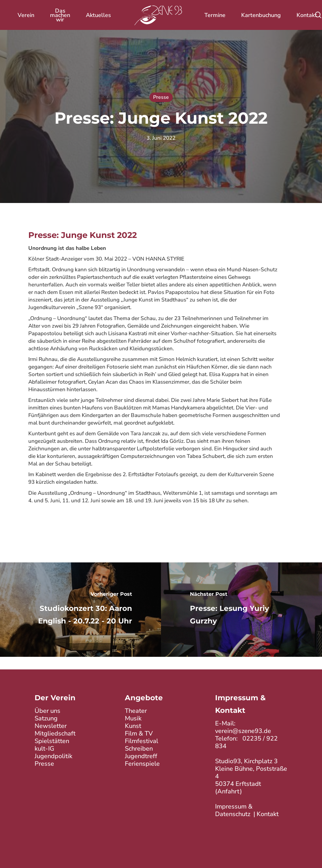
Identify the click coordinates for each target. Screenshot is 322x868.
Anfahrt (229, 791)
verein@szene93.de (243, 731)
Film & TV (139, 733)
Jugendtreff (141, 756)
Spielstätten (52, 741)
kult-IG (44, 749)
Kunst (133, 726)
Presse (161, 97)
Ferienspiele (142, 764)
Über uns (47, 711)
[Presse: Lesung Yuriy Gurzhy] (241, 610)
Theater (136, 711)
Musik (133, 718)
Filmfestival (142, 741)
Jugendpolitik (53, 756)
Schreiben (139, 749)
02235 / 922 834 (246, 742)
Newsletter (51, 726)
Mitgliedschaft (55, 733)
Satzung (46, 718)
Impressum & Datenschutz (234, 810)
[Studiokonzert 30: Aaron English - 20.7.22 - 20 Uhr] (80, 610)
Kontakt (268, 814)
